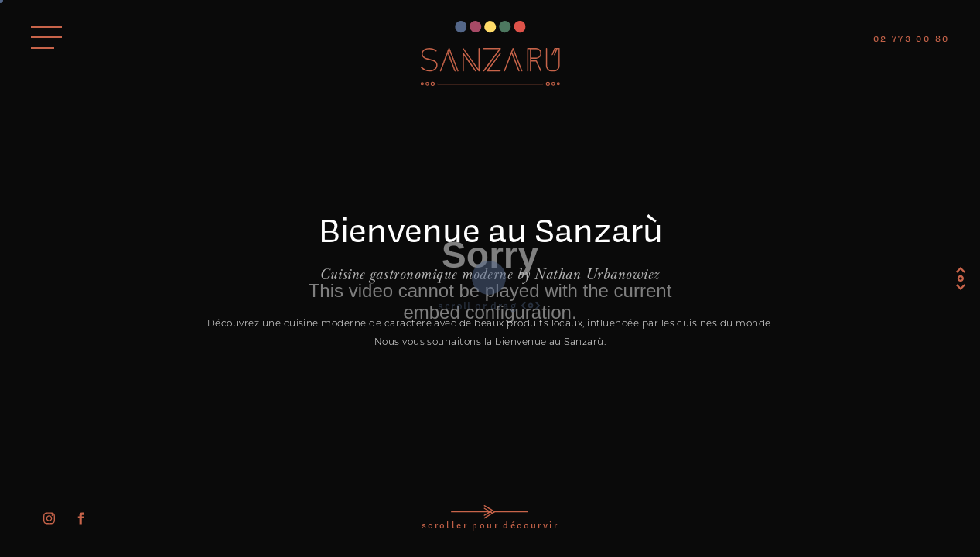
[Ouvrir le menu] (46, 38)
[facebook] (81, 518)
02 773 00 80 (912, 39)
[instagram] (49, 518)
